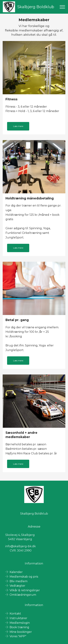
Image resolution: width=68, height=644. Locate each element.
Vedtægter (17, 586)
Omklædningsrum (23, 595)
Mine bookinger (21, 632)
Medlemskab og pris (24, 577)
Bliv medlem (19, 581)
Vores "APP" (18, 636)
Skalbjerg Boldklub (36, 7)
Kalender (16, 572)
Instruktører (18, 618)
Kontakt (15, 614)
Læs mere (18, 126)
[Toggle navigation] (62, 7)
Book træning (19, 627)
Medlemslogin (20, 623)
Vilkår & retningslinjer (25, 590)
